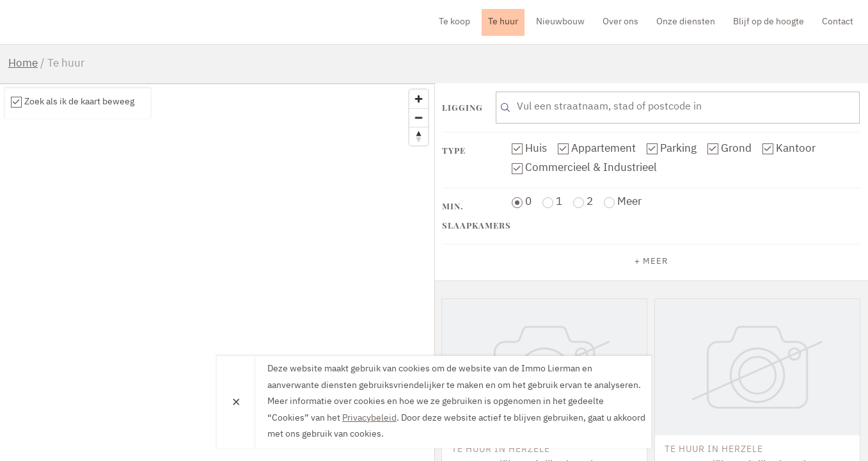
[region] (217, 272)
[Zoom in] (419, 99)
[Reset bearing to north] (419, 136)
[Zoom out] (419, 117)
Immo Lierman (82, 22)
